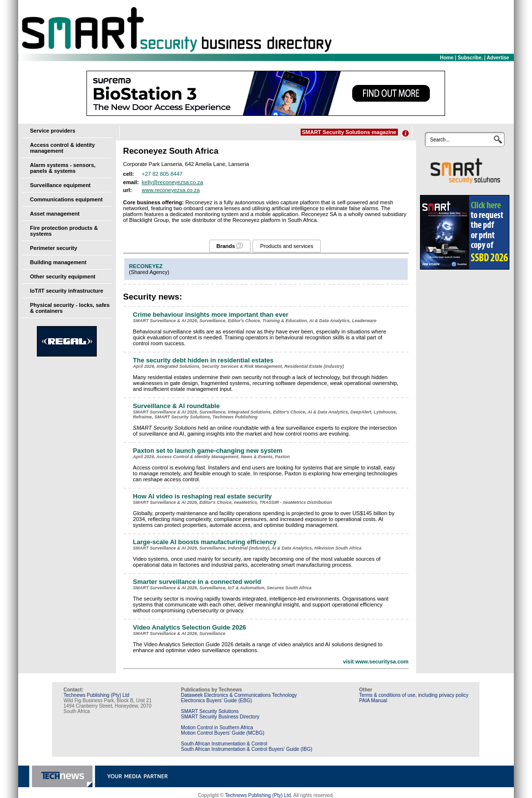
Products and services (286, 246)
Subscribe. (470, 58)
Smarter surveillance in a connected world (197, 582)
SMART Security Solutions (210, 711)
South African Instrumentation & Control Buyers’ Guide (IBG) (247, 749)
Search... (440, 140)
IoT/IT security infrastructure (67, 291)
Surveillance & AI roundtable (177, 406)
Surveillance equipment (60, 185)
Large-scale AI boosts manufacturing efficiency (205, 542)
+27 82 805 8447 (162, 174)
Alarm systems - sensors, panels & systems (63, 168)
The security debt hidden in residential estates (203, 360)
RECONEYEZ (146, 266)
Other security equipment (63, 276)
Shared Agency (149, 272)
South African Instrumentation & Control (224, 744)
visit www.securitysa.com (376, 661)
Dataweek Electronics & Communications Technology (239, 695)
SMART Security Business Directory (220, 717)
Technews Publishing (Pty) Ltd (96, 695)
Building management (58, 262)
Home (447, 58)
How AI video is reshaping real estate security (203, 496)
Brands (226, 246)
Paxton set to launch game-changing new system (208, 451)
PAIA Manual (373, 701)
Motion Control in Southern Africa (217, 728)
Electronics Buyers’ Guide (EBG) (216, 701)
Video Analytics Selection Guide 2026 (190, 627)
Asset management (55, 214)
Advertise (498, 58)
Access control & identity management (62, 148)
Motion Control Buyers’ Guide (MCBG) (223, 733)
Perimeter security (54, 248)
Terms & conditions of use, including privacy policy (414, 695)
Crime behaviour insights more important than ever (211, 315)
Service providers (53, 131)
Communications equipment (66, 199)
